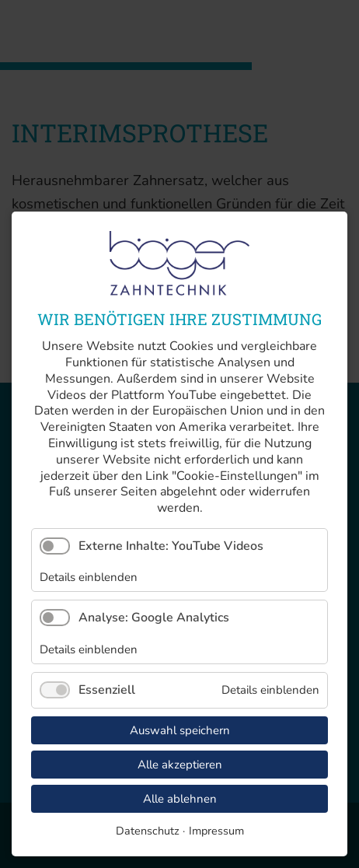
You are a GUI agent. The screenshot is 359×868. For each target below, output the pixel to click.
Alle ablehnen (180, 799)
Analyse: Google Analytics (154, 618)
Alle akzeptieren (180, 765)
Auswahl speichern (180, 730)
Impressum (216, 831)
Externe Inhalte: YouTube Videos (171, 546)
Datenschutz (148, 831)
